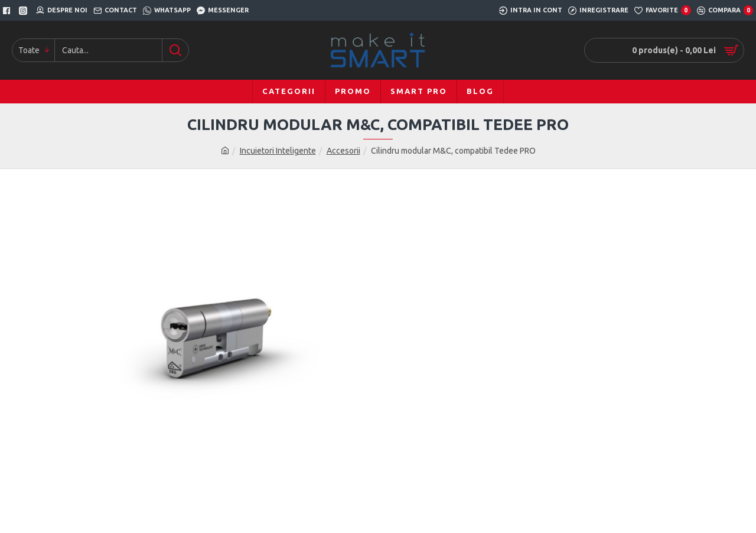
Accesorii (343, 151)
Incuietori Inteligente (278, 151)
